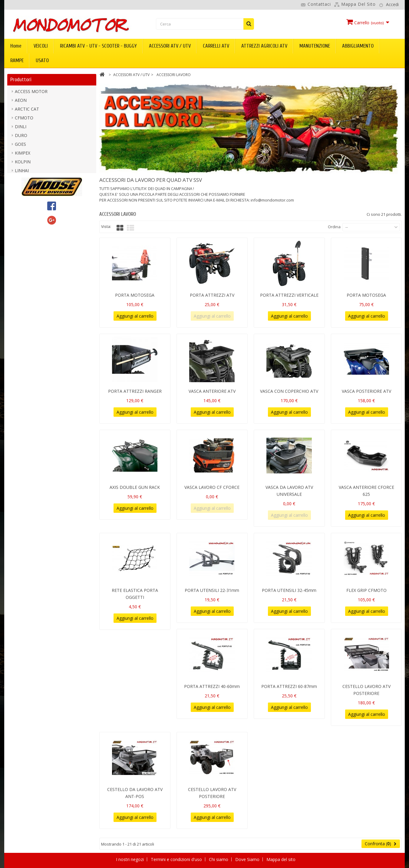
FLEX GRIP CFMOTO (366, 590)
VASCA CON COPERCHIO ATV (289, 391)
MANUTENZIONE (315, 46)
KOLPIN (23, 163)
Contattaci (319, 4)
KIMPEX (23, 154)
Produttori (21, 80)
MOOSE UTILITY (31, 189)
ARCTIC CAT (27, 110)
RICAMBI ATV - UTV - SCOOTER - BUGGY (98, 46)
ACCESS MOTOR (31, 93)
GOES (20, 145)
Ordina (334, 227)
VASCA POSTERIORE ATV (366, 391)
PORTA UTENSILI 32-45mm (289, 590)
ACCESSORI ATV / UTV (170, 46)
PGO (19, 198)
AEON (21, 101)
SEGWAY (23, 207)
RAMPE (17, 60)
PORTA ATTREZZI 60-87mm (289, 686)
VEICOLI (41, 46)
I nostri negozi (130, 859)
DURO (21, 137)
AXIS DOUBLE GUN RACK (135, 487)
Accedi (392, 4)
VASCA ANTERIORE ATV (212, 391)
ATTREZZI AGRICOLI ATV (264, 46)
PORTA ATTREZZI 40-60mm (212, 686)
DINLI (21, 128)
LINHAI (22, 172)
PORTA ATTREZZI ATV (212, 295)
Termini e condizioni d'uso (177, 859)
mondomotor (28, 180)
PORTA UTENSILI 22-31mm (212, 590)
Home (16, 46)
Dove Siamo (248, 859)
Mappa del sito (358, 4)
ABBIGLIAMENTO (358, 46)
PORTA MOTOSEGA (135, 295)
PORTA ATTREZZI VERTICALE (289, 295)
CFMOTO (24, 119)
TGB (19, 216)
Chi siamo (219, 859)
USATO (42, 60)
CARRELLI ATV (216, 46)
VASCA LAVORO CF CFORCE (212, 487)
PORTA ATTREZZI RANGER (135, 391)
